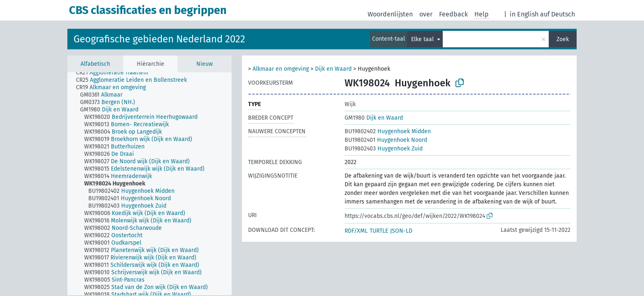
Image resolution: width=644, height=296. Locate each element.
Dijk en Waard (333, 69)
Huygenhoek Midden (388, 131)
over (426, 14)
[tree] (149, 184)
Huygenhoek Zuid (384, 149)
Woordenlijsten (390, 14)
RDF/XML (356, 231)
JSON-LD (401, 231)
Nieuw (205, 64)
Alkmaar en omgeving (281, 69)
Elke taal (423, 39)
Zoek (563, 39)
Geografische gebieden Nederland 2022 (159, 39)
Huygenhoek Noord (386, 140)
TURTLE (379, 231)
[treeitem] (116, 73)
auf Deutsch (558, 14)
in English (524, 14)
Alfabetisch (95, 64)
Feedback (453, 14)
